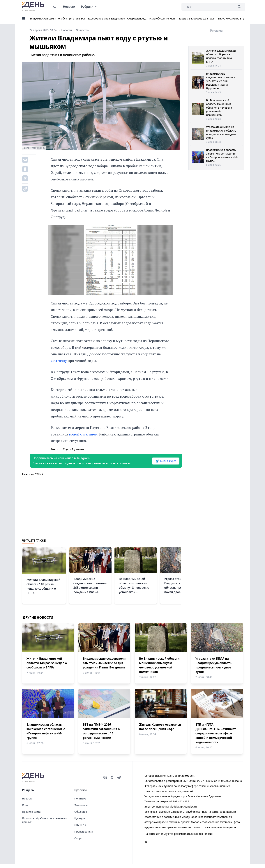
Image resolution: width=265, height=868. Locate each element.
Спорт (78, 843)
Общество (81, 816)
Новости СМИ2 (33, 479)
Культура (80, 823)
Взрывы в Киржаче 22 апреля (197, 18)
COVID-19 (80, 829)
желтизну (59, 361)
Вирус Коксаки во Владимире (236, 18)
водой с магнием (83, 434)
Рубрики (89, 7)
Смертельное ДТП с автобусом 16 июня (152, 18)
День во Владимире (34, 7)
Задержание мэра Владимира (106, 18)
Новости (69, 7)
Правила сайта (31, 816)
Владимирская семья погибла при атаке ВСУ (57, 18)
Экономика (81, 809)
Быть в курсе (158, 463)
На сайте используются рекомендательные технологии (179, 838)
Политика (80, 803)
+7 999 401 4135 (179, 806)
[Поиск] (208, 7)
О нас (26, 809)
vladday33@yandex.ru (183, 811)
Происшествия (84, 836)
